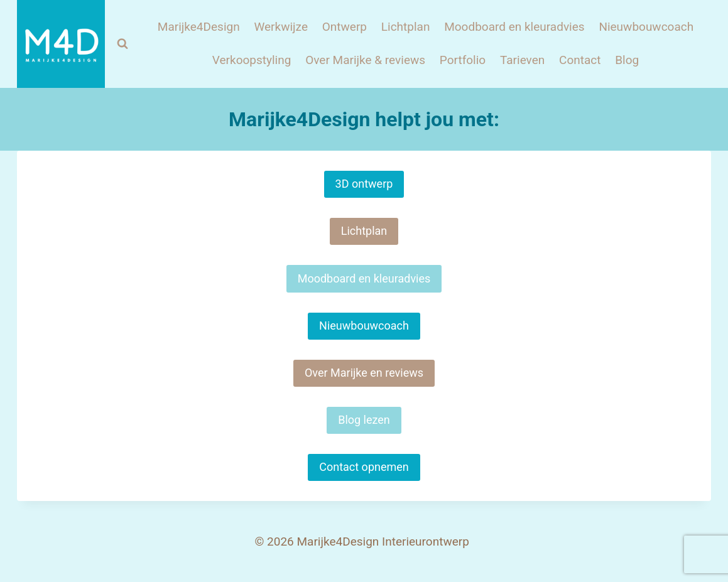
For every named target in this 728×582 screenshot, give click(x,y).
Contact (580, 60)
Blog (627, 60)
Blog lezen (364, 420)
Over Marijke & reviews (365, 60)
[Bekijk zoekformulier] (122, 44)
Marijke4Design (199, 27)
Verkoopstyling (252, 60)
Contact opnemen (364, 467)
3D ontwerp (364, 184)
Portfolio (463, 60)
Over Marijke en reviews (364, 373)
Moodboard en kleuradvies (514, 27)
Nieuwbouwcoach (646, 27)
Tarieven (522, 60)
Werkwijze (281, 27)
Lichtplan (406, 27)
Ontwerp (345, 27)
